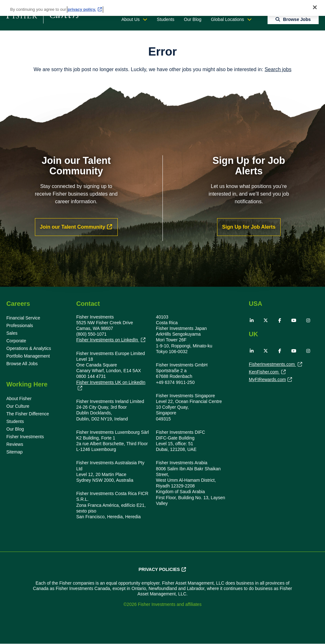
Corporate (16, 341)
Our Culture (18, 406)
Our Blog (192, 19)
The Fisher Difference (28, 414)
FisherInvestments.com (272, 365)
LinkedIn (252, 320)
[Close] (315, 7)
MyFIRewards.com (267, 380)
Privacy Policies (159, 569)
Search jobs (278, 69)
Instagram (308, 320)
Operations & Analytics (29, 348)
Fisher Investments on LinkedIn (108, 340)
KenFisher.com (264, 372)
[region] (162, 8)
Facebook (280, 320)
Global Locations (228, 19)
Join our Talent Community (73, 227)
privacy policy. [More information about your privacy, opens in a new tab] (82, 9)
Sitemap (14, 452)
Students (166, 19)
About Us (130, 19)
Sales (12, 333)
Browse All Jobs (22, 364)
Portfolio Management (28, 356)
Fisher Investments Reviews (25, 440)
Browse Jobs (297, 19)
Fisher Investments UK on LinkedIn (111, 382)
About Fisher (19, 399)
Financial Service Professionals (23, 322)
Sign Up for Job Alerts (249, 227)
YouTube (294, 320)
